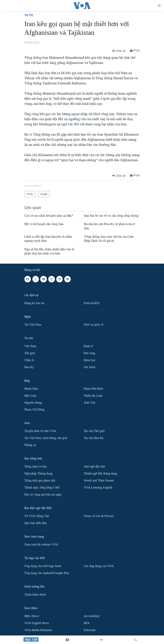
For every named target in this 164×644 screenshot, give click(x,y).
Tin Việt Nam (33, 325)
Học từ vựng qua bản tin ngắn (43, 495)
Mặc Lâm (30, 396)
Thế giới (30, 353)
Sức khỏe (90, 367)
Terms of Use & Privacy (99, 516)
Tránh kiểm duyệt (35, 595)
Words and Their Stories (99, 481)
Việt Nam (30, 346)
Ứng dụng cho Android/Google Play (47, 573)
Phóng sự (30, 445)
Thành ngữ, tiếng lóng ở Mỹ (42, 488)
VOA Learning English (98, 488)
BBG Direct (32, 616)
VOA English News (37, 623)
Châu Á (29, 360)
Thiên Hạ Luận (93, 396)
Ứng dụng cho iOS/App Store (43, 566)
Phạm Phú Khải (93, 389)
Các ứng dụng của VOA (99, 566)
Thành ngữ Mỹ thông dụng (100, 474)
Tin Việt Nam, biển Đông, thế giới (46, 438)
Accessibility (92, 616)
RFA (87, 623)
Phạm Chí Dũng (34, 410)
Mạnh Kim (31, 389)
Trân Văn (90, 403)
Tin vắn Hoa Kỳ (94, 438)
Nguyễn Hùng (33, 403)
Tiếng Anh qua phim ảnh (40, 481)
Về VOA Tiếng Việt (37, 516)
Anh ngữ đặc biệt (94, 467)
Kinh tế (88, 346)
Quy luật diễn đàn (35, 523)
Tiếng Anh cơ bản (35, 467)
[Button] (119, 51)
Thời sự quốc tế (94, 325)
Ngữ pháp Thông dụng (38, 474)
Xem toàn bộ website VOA (41, 545)
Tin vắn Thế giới (94, 431)
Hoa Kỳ (29, 367)
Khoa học (90, 360)
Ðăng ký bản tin (34, 303)
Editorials (90, 630)
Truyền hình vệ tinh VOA (40, 431)
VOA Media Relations (38, 630)
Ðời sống (89, 353)
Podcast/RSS (92, 303)
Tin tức (29, 15)
